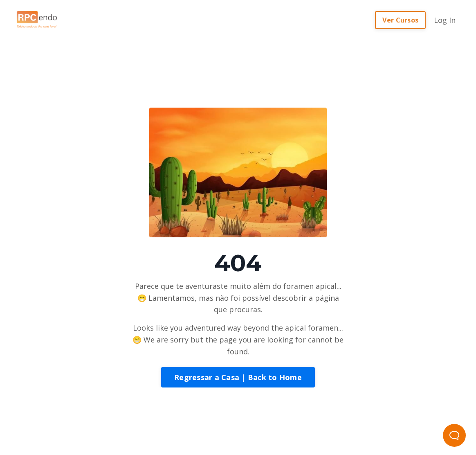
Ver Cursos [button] (401, 20)
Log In (445, 20)
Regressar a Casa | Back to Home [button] (238, 377)
